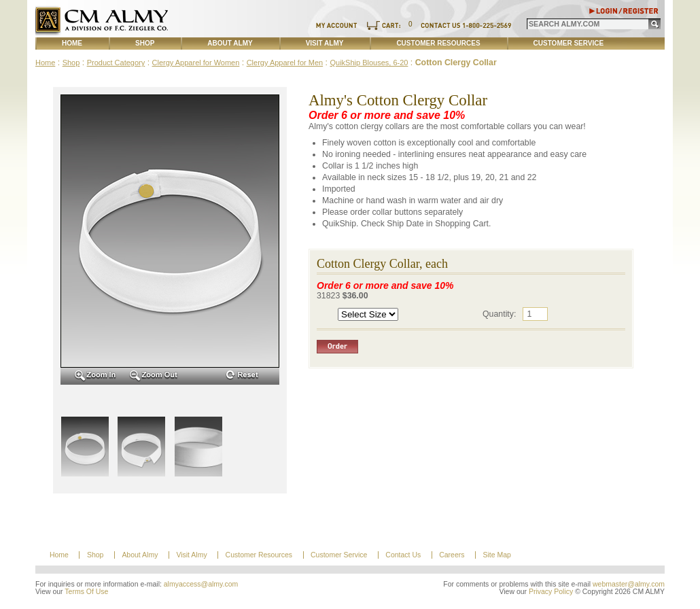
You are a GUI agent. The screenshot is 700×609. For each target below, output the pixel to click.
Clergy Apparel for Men (285, 63)
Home (72, 43)
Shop (145, 43)
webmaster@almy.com (629, 584)
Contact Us (403, 555)
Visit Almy (325, 43)
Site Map (496, 555)
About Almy (230, 43)
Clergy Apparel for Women (196, 63)
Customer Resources (438, 43)
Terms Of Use (86, 592)
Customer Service (569, 43)
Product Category (116, 63)
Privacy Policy (551, 592)
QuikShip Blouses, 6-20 (369, 63)
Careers (452, 555)
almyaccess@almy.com (201, 584)
